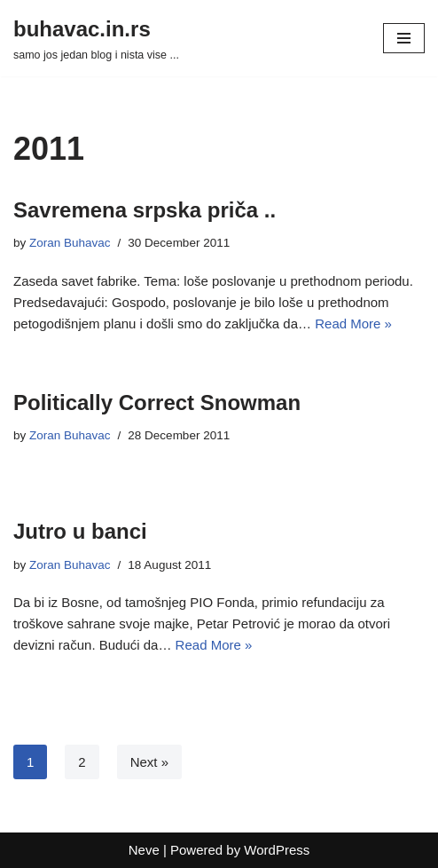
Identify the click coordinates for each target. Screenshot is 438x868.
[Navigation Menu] (404, 38)
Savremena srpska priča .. (145, 210)
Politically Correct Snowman (157, 402)
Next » (149, 762)
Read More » (353, 324)
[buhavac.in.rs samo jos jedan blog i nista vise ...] (96, 38)
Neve (144, 850)
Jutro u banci (80, 531)
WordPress (277, 850)
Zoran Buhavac (70, 243)
